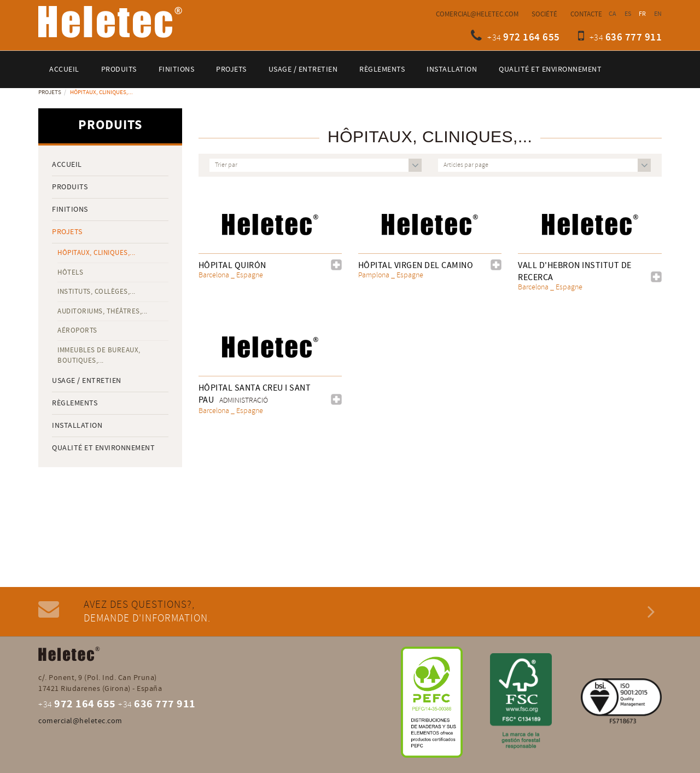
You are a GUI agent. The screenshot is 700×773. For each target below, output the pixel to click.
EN (658, 14)
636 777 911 (634, 37)
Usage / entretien (87, 381)
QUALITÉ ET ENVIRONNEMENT (103, 448)
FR (643, 14)
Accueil (67, 165)
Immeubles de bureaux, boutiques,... (99, 355)
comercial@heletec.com (477, 14)
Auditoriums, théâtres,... (103, 311)
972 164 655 (532, 37)
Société (544, 14)
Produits (70, 187)
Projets (50, 92)
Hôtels (70, 272)
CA (613, 14)
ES (628, 14)
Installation (77, 426)
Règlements (75, 403)
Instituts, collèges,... (97, 292)
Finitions (70, 210)
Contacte (586, 14)
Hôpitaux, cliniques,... (97, 253)
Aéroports (77, 330)
